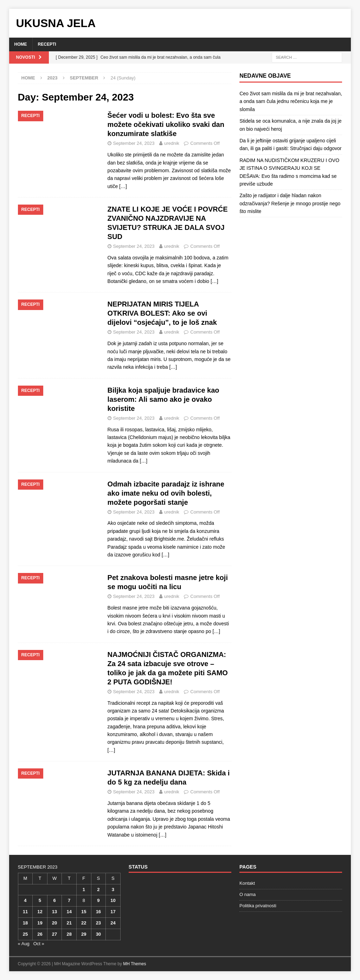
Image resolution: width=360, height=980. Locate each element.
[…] (123, 186)
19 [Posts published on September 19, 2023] (40, 923)
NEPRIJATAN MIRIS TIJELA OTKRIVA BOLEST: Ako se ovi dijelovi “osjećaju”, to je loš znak (162, 313)
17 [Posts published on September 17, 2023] (113, 912)
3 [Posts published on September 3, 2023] (113, 889)
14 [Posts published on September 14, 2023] (69, 912)
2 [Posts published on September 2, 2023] (98, 889)
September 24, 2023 (134, 143)
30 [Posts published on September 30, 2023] (98, 934)
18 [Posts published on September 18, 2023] (25, 923)
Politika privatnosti (258, 906)
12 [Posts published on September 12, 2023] (40, 912)
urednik (172, 143)
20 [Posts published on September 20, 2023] (54, 923)
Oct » (39, 944)
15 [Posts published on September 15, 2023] (84, 912)
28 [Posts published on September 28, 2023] (69, 934)
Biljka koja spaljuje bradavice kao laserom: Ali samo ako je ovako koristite (163, 399)
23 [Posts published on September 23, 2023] (98, 923)
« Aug (24, 944)
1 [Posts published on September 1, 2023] (84, 889)
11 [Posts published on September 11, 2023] (25, 912)
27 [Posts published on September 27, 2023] (54, 934)
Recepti (47, 44)
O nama (247, 894)
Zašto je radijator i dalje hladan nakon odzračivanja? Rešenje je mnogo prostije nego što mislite (290, 203)
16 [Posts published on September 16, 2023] (98, 912)
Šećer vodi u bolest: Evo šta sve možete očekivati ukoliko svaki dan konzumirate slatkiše (166, 124)
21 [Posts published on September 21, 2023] (69, 923)
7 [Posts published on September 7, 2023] (69, 900)
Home (21, 44)
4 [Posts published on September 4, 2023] (25, 900)
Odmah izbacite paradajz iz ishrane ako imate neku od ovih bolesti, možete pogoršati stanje (166, 493)
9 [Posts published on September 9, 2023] (98, 900)
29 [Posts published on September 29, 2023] (84, 934)
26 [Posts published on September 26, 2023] (40, 934)
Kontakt (247, 883)
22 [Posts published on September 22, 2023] (84, 923)
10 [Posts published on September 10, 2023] (113, 900)
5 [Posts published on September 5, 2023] (40, 900)
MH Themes (134, 964)
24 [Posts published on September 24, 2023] (113, 923)
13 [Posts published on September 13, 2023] (54, 912)
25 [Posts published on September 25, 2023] (25, 934)
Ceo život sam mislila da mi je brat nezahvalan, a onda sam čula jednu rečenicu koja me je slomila (291, 101)
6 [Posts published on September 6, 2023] (54, 900)
